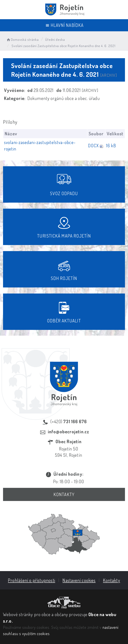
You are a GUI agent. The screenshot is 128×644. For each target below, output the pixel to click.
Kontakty (64, 494)
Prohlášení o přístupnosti (32, 580)
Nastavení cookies (79, 580)
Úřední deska (55, 39)
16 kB (111, 145)
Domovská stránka (22, 39)
